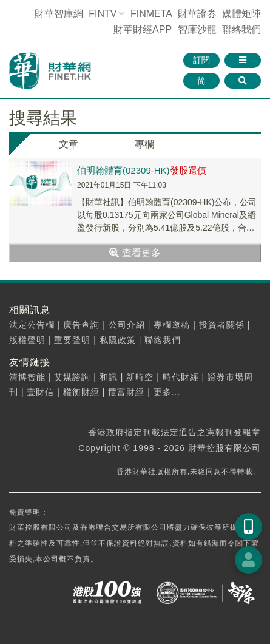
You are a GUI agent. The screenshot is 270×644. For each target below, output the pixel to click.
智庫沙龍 (197, 29)
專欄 (144, 144)
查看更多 (135, 253)
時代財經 (181, 377)
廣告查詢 (81, 325)
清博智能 (27, 377)
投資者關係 (222, 325)
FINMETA (151, 14)
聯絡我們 (241, 29)
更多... (167, 392)
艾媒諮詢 (72, 377)
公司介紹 (127, 325)
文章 (69, 144)
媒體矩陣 (241, 14)
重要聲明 (72, 340)
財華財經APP (143, 29)
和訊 (109, 377)
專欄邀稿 (172, 325)
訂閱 (201, 60)
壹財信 (40, 392)
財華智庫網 (59, 14)
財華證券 (197, 14)
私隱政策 (118, 340)
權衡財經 (81, 392)
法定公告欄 (32, 325)
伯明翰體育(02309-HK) (142, 170)
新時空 (140, 377)
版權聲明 (27, 340)
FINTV (103, 14)
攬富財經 (126, 392)
